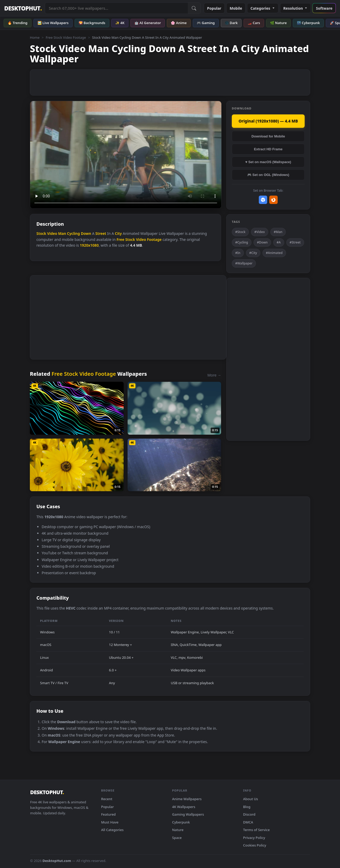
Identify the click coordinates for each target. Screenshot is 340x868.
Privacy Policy (254, 838)
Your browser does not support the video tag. (126, 155)
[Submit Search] (194, 8)
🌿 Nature (278, 23)
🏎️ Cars (254, 23)
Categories (263, 8)
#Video (260, 232)
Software (324, 8)
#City (253, 253)
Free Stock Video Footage (66, 37)
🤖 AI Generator (148, 23)
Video (52, 233)
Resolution (296, 8)
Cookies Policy (255, 845)
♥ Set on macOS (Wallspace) (268, 162)
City (118, 233)
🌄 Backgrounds (92, 23)
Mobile (236, 8)
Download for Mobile (268, 136)
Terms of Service (256, 830)
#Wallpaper (244, 263)
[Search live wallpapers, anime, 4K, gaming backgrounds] (116, 8)
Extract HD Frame (268, 149)
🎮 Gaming (206, 23)
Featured (108, 814)
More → (214, 375)
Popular (214, 8)
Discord (249, 814)
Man (62, 233)
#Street (295, 242)
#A (279, 242)
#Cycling (242, 242)
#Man (278, 232)
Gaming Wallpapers (188, 814)
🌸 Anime (179, 23)
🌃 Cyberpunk (308, 23)
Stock (41, 233)
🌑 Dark (231, 23)
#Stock (240, 232)
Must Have (110, 822)
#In (238, 253)
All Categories (112, 830)
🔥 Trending (18, 23)
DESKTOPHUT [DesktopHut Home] (23, 8)
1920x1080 (89, 245)
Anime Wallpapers (187, 799)
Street (101, 233)
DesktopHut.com (57, 861)
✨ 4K (120, 23)
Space (177, 838)
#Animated (274, 253)
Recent (107, 799)
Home (35, 37)
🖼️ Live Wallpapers (53, 23)
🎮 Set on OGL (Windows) (268, 175)
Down (86, 233)
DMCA (248, 822)
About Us (251, 799)
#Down (262, 242)
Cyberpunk (181, 822)
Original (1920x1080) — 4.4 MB (268, 121)
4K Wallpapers (184, 807)
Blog (247, 807)
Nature (178, 830)
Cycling (73, 233)
